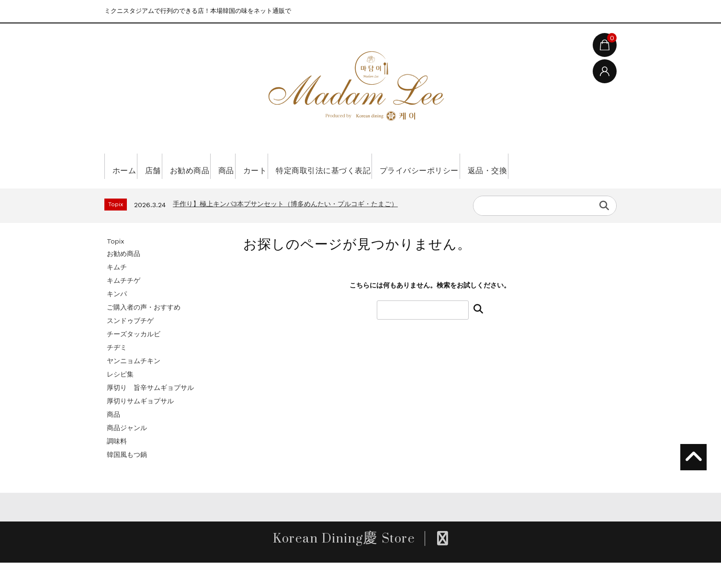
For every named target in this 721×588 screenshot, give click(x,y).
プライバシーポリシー (508, 166)
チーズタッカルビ (134, 359)
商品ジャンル (127, 453)
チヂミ (117, 373)
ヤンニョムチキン (134, 386)
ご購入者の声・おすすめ (144, 333)
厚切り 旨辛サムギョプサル (150, 413)
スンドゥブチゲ (130, 346)
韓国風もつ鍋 (127, 480)
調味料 (117, 466)
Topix (115, 266)
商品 (270, 166)
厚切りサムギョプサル (140, 426)
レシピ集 (120, 399)
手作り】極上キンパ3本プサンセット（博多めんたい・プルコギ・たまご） (285, 229)
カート (311, 166)
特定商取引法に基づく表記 (395, 166)
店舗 (169, 166)
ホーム (128, 166)
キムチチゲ (124, 306)
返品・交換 (135, 191)
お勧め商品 (220, 166)
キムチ (117, 292)
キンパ (117, 319)
